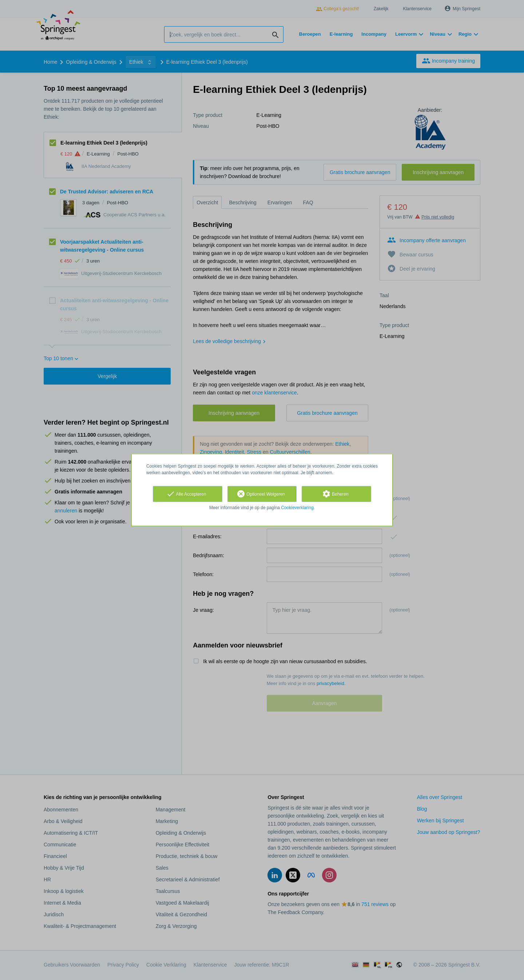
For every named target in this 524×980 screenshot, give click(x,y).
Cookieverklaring (297, 508)
